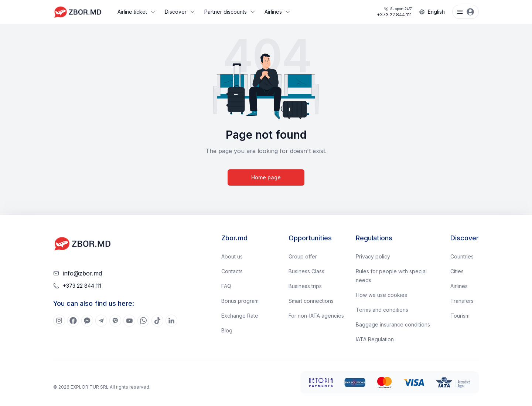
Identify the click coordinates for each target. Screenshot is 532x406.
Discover (180, 12)
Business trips (305, 286)
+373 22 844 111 (394, 12)
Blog (227, 330)
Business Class (306, 271)
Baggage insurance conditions (393, 324)
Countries (462, 256)
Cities (457, 271)
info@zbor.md (82, 273)
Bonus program (240, 301)
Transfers (462, 301)
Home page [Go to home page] (266, 177)
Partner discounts (230, 12)
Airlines (278, 12)
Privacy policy (373, 256)
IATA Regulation (375, 339)
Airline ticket (137, 12)
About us (232, 256)
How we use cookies (381, 295)
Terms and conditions (382, 310)
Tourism (460, 316)
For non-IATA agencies (316, 316)
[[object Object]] (59, 321)
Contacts (232, 271)
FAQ (226, 286)
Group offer (303, 256)
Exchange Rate (240, 316)
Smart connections (311, 301)
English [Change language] (432, 12)
